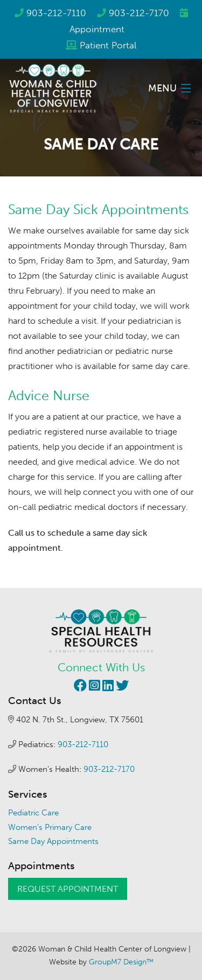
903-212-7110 (56, 13)
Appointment (97, 29)
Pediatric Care (33, 813)
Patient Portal (108, 45)
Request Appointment (68, 889)
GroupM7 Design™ (121, 962)
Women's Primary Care (50, 827)
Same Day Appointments (53, 841)
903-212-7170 (139, 13)
